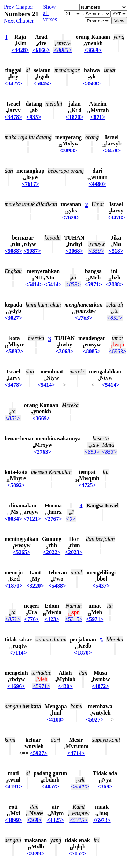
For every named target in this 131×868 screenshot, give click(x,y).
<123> (52, 619)
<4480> (97, 184)
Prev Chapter (19, 7)
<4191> (13, 787)
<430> (65, 686)
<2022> (52, 552)
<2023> (74, 552)
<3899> (13, 820)
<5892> (14, 351)
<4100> (56, 720)
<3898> (68, 150)
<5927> (95, 720)
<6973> (102, 820)
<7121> (32, 519)
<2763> (83, 318)
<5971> (93, 284)
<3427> (13, 84)
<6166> (41, 50)
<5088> (13, 251)
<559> (96, 251)
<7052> (77, 854)
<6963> (117, 351)
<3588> (92, 84)
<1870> (74, 117)
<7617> (30, 184)
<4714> (76, 753)
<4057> (50, 787)
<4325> (55, 820)
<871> (98, 117)
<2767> (53, 519)
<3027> (13, 318)
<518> (116, 251)
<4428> (20, 50)
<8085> (63, 50)
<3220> (35, 586)
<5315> (74, 619)
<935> (34, 117)
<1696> (16, 686)
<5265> (21, 552)
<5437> (101, 586)
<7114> (18, 653)
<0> (71, 519)
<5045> (42, 84)
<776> (31, 619)
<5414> (34, 284)
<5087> (32, 251)
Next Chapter (19, 21)
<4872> (100, 686)
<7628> (71, 217)
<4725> (87, 485)
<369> (105, 787)
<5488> (57, 586)
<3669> (93, 50)
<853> (73, 284)
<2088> (114, 284)
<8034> (13, 519)
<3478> (13, 117)
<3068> (74, 251)
